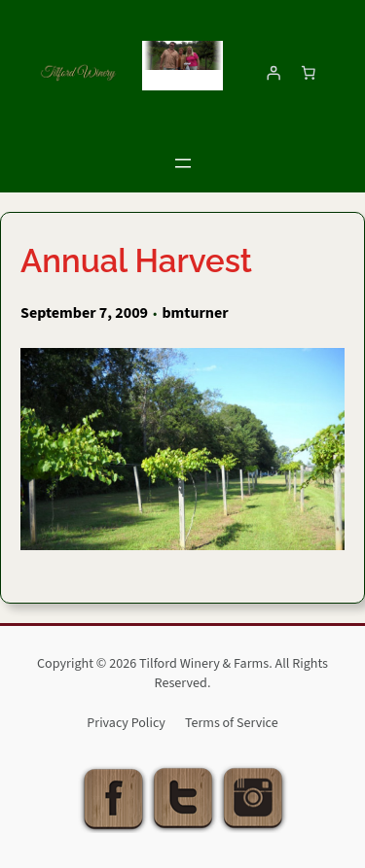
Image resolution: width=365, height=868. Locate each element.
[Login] (274, 73)
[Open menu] (183, 163)
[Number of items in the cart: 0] (309, 73)
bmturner (195, 313)
